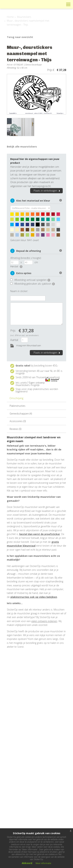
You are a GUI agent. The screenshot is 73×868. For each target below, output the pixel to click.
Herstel (16, 266)
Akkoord (27, 863)
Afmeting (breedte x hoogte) (26, 258)
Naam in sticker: (19, 291)
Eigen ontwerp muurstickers (30, 384)
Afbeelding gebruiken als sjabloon (35, 284)
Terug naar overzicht (20, 37)
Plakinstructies (17, 406)
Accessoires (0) (18, 421)
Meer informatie (43, 863)
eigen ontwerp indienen (44, 621)
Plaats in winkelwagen (47, 191)
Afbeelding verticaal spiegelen (32, 280)
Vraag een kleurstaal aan (26, 346)
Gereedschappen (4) (21, 414)
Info (45, 4)
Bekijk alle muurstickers (22, 147)
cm (36, 262)
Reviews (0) (15, 429)
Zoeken (61, 4)
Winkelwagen (53, 4)
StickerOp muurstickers (15, 7)
